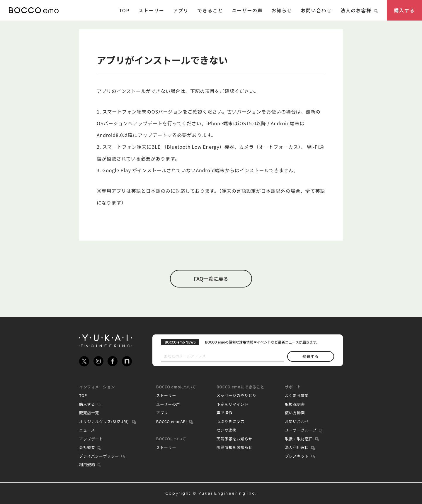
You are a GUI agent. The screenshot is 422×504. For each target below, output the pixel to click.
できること (210, 10)
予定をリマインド (233, 404)
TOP (124, 10)
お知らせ (282, 10)
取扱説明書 (295, 404)
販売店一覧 (89, 413)
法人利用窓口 (297, 447)
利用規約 (87, 465)
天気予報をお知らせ (235, 439)
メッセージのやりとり (236, 395)
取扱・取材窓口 (299, 439)
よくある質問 (297, 395)
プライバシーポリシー (99, 456)
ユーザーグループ (301, 430)
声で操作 (225, 413)
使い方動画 (295, 413)
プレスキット (297, 456)
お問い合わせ (316, 10)
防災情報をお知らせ (235, 447)
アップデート (91, 439)
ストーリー (151, 10)
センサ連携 (227, 430)
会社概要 (87, 447)
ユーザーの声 (247, 10)
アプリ (181, 10)
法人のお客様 (359, 10)
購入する (404, 10)
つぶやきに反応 (231, 421)
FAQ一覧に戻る (211, 279)
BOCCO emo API (172, 421)
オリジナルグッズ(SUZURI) (104, 421)
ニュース (87, 430)
